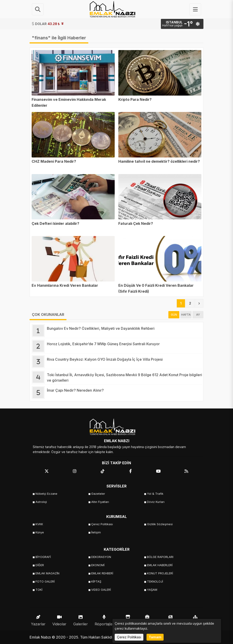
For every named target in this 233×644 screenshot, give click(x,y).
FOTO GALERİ (45, 582)
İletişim (96, 532)
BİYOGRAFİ (43, 557)
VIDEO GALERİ (101, 590)
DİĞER (40, 565)
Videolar (59, 619)
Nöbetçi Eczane (46, 494)
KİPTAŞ (96, 582)
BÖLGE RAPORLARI (160, 557)
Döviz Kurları (156, 502)
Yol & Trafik (155, 494)
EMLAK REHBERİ (102, 573)
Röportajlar (104, 619)
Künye (40, 532)
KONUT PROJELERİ (160, 573)
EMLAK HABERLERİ (160, 565)
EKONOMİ (98, 565)
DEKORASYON (101, 557)
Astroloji (41, 502)
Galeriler (81, 619)
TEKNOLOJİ (155, 582)
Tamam (155, 637)
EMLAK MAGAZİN (47, 573)
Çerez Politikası (102, 524)
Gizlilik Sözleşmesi (160, 524)
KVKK (39, 524)
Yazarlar (38, 619)
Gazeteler (98, 494)
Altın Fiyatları (100, 502)
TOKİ (39, 590)
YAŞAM (152, 590)
